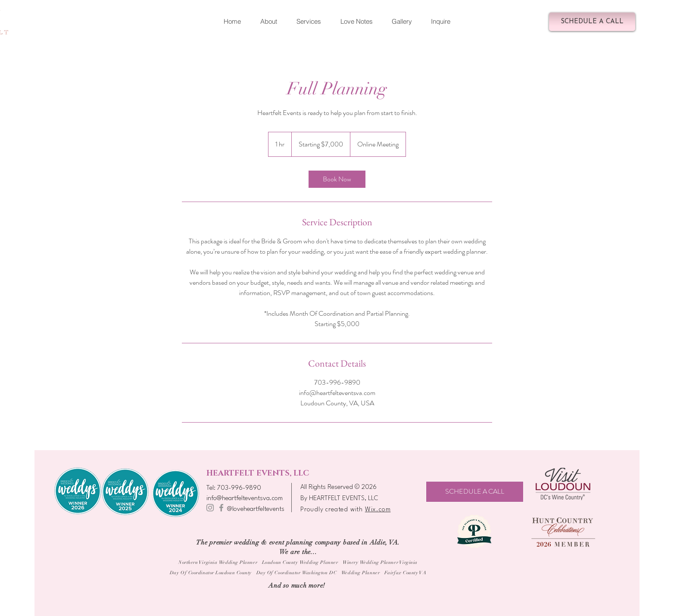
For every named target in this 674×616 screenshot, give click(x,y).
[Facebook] (221, 508)
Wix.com (378, 510)
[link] (337, 179)
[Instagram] (210, 508)
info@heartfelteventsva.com (245, 499)
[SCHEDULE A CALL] (592, 22)
